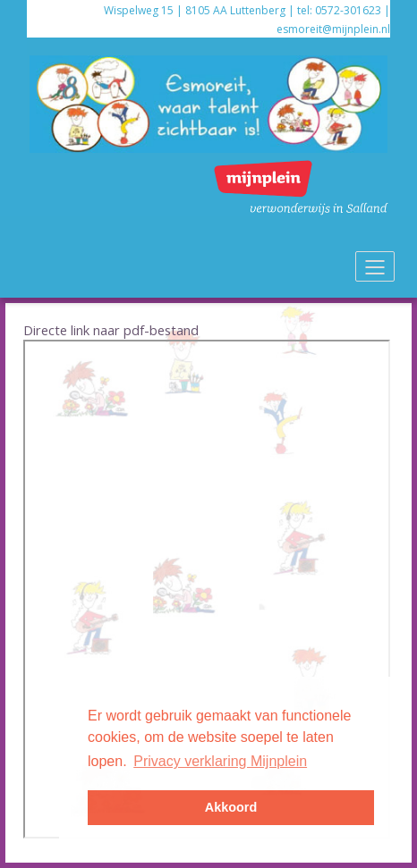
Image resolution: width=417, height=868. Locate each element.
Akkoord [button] (231, 807)
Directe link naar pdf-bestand (111, 330)
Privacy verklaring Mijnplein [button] (220, 761)
